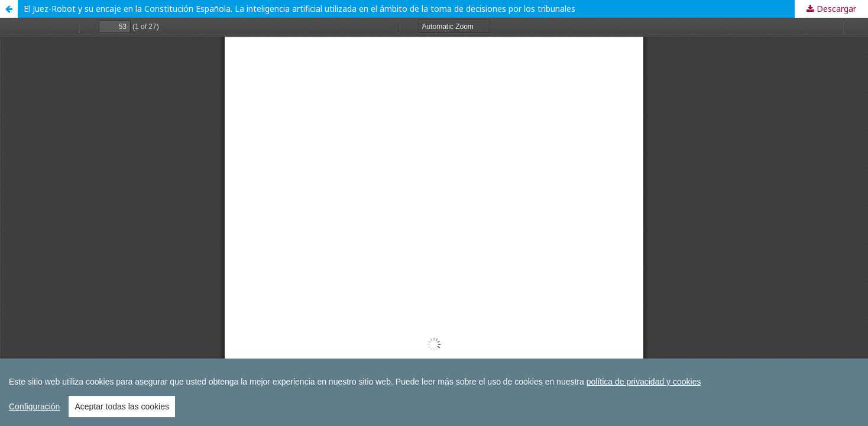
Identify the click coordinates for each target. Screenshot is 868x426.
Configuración (34, 406)
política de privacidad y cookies (644, 382)
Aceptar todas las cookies (122, 406)
